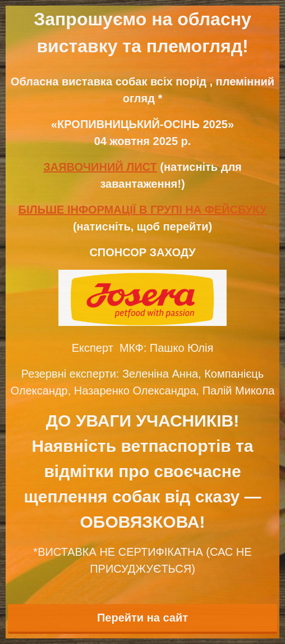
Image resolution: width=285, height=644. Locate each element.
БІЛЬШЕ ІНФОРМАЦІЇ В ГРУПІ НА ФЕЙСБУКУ (143, 210)
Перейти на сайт (142, 618)
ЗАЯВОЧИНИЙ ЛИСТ (100, 167)
